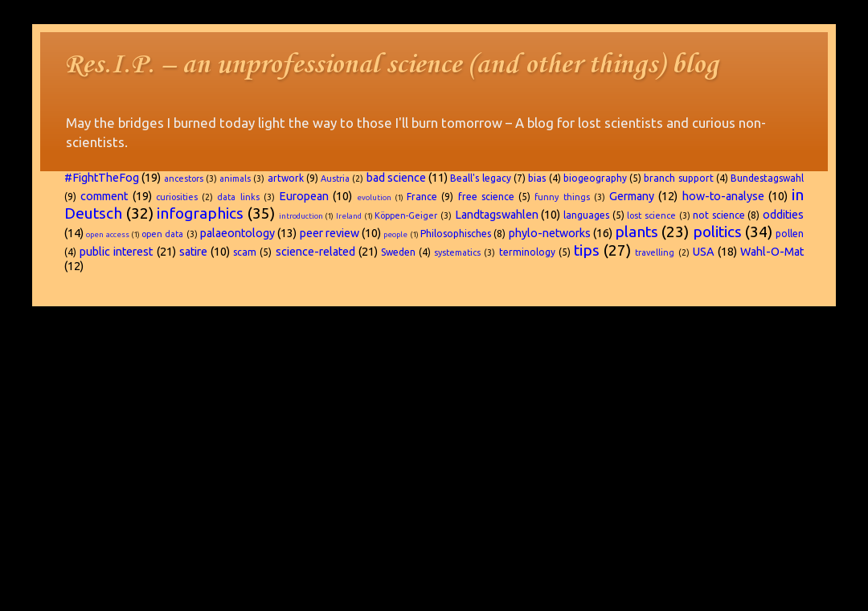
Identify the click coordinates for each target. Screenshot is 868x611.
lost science (651, 215)
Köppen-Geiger (406, 215)
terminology (527, 252)
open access (107, 234)
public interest (116, 252)
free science (486, 197)
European (304, 196)
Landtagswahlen (497, 215)
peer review (330, 233)
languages (586, 215)
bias (537, 178)
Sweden (398, 252)
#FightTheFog (102, 178)
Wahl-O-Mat (772, 252)
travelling (655, 252)
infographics (200, 213)
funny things (562, 197)
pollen (790, 234)
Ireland (349, 216)
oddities (783, 215)
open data (162, 234)
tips (587, 250)
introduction (301, 216)
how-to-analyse (723, 196)
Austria (335, 178)
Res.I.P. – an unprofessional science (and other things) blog (391, 66)
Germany (632, 196)
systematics (457, 252)
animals (235, 178)
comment (104, 196)
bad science (396, 178)
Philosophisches (456, 234)
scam (245, 252)
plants (637, 232)
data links (238, 197)
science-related (315, 252)
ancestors (184, 178)
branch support (678, 178)
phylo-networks (550, 233)
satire (193, 252)
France (422, 197)
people (395, 234)
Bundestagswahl (767, 178)
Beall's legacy (480, 178)
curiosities (177, 197)
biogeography (595, 178)
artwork (286, 178)
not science (719, 215)
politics (717, 232)
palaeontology (237, 233)
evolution (374, 197)
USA (704, 252)
